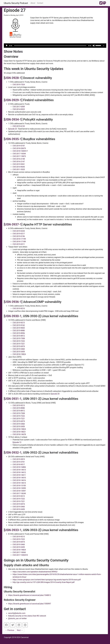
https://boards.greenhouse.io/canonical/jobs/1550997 (30, 604)
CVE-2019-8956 (19, 333)
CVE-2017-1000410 (20, 555)
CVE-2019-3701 (19, 462)
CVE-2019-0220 (19, 231)
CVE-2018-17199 (19, 239)
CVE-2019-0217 (19, 234)
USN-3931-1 (13, 399)
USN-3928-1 (13, 78)
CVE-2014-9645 (19, 167)
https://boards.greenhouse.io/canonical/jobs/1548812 (30, 595)
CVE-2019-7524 (19, 85)
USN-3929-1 (13, 100)
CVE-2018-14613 (19, 470)
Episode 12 (17, 442)
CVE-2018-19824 (19, 354)
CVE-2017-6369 (19, 107)
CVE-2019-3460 (19, 349)
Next (20, 630)
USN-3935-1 (13, 139)
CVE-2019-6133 (19, 126)
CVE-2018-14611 (19, 475)
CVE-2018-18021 (19, 432)
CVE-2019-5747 (19, 146)
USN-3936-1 (13, 302)
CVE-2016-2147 (19, 162)
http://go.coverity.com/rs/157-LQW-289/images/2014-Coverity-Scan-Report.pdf (44, 582)
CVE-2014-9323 (19, 109)
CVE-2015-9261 (19, 164)
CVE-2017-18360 (19, 552)
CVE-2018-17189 (19, 242)
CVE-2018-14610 (19, 478)
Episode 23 (13, 129)
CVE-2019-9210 (19, 308)
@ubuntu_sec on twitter (18, 618)
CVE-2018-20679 (19, 148)
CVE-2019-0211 (19, 244)
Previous (10, 630)
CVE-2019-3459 (19, 352)
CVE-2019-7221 (19, 344)
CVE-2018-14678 (19, 434)
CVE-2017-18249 (19, 493)
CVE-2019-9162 (19, 325)
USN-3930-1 (13, 316)
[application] (55, 46)
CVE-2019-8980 (19, 331)
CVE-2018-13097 (19, 491)
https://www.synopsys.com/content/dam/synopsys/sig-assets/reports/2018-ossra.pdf (47, 580)
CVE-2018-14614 (19, 483)
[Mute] (94, 46)
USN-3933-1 (13, 530)
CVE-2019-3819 (19, 459)
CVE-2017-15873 (19, 156)
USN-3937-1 (13, 224)
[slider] (50, 46)
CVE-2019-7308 (19, 338)
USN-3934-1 (13, 119)
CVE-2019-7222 (19, 341)
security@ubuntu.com (17, 613)
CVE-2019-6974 (19, 346)
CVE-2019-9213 (19, 323)
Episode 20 (55, 394)
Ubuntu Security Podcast (16, 3)
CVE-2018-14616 (19, 480)
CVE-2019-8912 (19, 336)
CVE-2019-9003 (19, 328)
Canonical (25, 637)
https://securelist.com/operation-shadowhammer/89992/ (35, 572)
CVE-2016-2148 (19, 159)
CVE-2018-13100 (19, 486)
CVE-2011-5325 (19, 169)
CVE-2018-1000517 (20, 151)
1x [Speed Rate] (104, 46)
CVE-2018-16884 (19, 467)
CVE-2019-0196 (19, 236)
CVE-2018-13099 (19, 488)
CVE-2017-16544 (19, 154)
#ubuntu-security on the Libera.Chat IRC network (27, 616)
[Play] (7, 46)
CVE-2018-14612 (19, 472)
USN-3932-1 (13, 453)
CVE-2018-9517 (19, 464)
